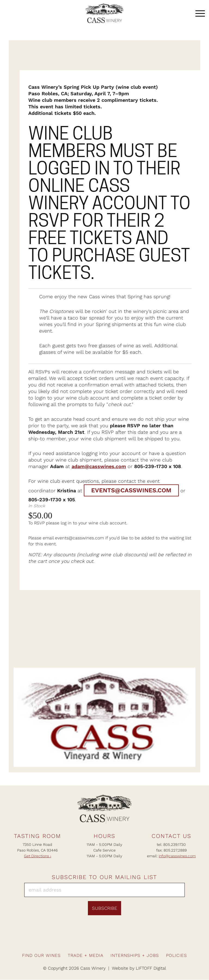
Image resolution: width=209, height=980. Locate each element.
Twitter (122, 940)
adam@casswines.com (99, 466)
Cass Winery (104, 14)
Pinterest (110, 940)
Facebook (87, 940)
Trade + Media (86, 956)
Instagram (99, 940)
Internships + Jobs (135, 956)
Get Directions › (38, 856)
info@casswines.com (177, 856)
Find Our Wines (41, 956)
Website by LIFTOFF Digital (139, 968)
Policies (176, 956)
